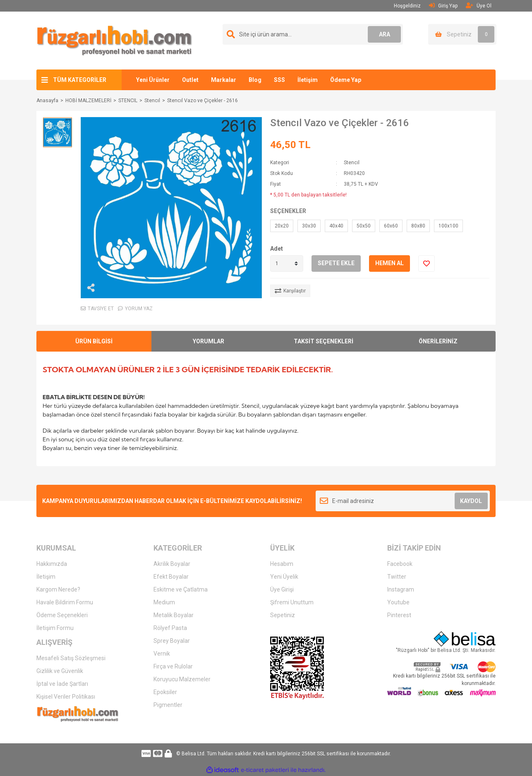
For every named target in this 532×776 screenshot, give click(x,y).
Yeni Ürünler (153, 80)
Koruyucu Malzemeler (182, 679)
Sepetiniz (283, 615)
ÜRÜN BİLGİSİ (94, 341)
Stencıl (352, 163)
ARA (385, 34)
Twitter (397, 577)
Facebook (400, 564)
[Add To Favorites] (427, 263)
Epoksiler (165, 692)
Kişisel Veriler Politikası (66, 697)
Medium (164, 602)
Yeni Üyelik (284, 577)
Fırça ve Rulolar (173, 666)
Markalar (224, 80)
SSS (279, 80)
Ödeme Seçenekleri (62, 615)
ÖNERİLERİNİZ (438, 341)
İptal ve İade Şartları (62, 684)
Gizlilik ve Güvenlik (60, 671)
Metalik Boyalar (174, 615)
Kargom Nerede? (58, 589)
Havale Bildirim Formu (65, 602)
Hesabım (282, 564)
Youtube (398, 602)
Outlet (190, 80)
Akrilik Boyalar (172, 564)
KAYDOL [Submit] (471, 501)
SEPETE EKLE (336, 263)
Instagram (401, 589)
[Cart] (462, 34)
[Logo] (115, 40)
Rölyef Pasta (170, 628)
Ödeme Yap (346, 80)
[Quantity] (287, 263)
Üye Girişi (282, 589)
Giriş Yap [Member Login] (443, 6)
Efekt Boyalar (171, 577)
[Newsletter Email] (403, 501)
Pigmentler (168, 705)
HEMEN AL (389, 263)
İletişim (308, 80)
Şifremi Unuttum (292, 602)
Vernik (162, 654)
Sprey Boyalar (172, 641)
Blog (255, 80)
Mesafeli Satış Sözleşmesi (71, 658)
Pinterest (399, 615)
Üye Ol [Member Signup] (479, 6)
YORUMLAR (208, 341)
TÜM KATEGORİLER (80, 80)
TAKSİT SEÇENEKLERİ (324, 341)
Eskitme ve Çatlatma (181, 589)
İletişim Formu (55, 628)
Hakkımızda (52, 564)
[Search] (313, 34)
